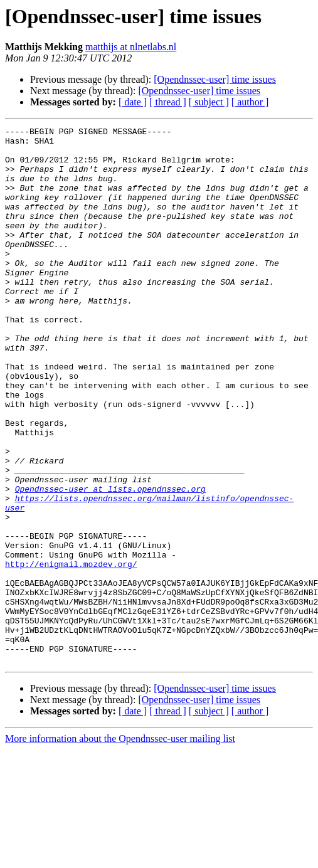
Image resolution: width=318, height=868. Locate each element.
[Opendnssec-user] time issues (215, 79)
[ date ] (133, 102)
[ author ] (250, 102)
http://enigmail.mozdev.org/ (71, 652)
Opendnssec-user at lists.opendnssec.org (110, 562)
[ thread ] (168, 102)
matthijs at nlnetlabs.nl (131, 47)
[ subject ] (209, 102)
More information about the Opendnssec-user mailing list (120, 846)
